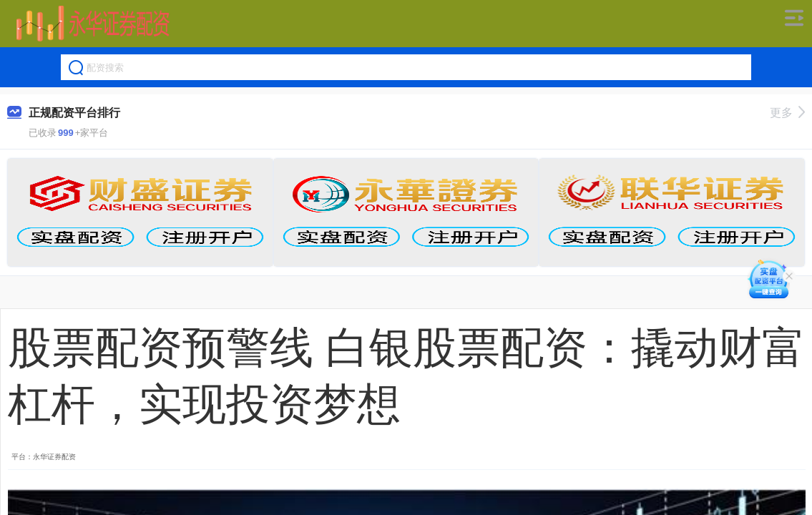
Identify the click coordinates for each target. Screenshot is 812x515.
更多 (787, 113)
